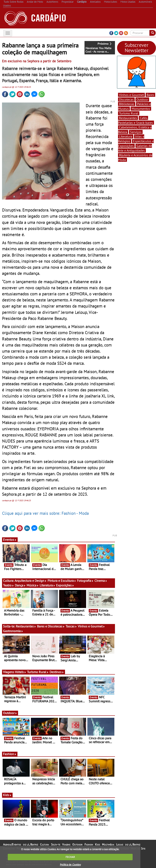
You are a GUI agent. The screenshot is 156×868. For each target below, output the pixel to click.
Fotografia (85, 581)
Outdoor (10, 713)
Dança (20, 585)
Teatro (9, 585)
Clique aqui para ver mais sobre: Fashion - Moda (45, 513)
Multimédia (108, 844)
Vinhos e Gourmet (91, 626)
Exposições (65, 585)
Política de (70, 865)
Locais (120, 844)
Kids (7, 795)
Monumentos (141, 109)
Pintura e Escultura (62, 581)
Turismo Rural (38, 672)
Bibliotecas (127, 104)
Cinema (101, 581)
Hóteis (21, 672)
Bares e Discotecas (51, 626)
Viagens (66, 844)
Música (33, 585)
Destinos (57, 672)
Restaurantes (26, 626)
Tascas (71, 626)
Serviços (136, 132)
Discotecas (126, 99)
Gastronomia (13, 631)
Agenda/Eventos (12, 844)
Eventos (10, 540)
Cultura (44, 844)
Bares (150, 95)
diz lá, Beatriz (30, 844)
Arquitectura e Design (31, 581)
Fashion (10, 754)
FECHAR (70, 857)
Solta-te (56, 844)
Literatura (47, 585)
